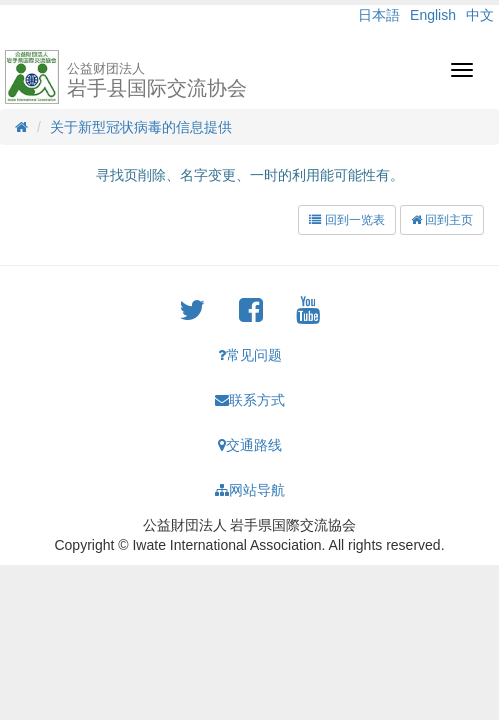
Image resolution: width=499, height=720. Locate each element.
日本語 (379, 15)
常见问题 (250, 355)
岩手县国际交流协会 (157, 80)
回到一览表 (346, 220)
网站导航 (250, 490)
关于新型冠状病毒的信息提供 (141, 127)
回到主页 (442, 220)
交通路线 (250, 445)
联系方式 (250, 400)
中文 (480, 15)
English (433, 15)
